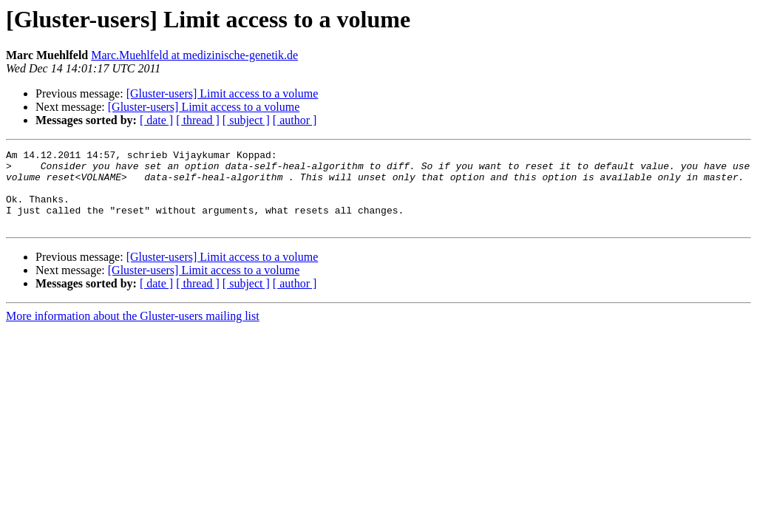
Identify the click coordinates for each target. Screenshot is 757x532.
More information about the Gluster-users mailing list (133, 331)
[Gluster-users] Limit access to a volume (223, 93)
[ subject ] (246, 120)
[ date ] (156, 120)
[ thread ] (198, 120)
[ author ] (295, 120)
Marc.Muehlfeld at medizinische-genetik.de (194, 55)
